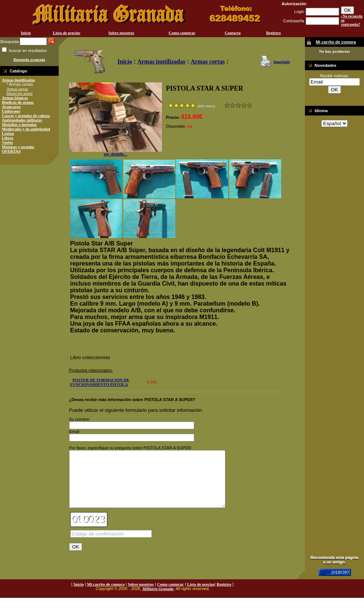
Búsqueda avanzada (29, 60)
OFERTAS (11, 151)
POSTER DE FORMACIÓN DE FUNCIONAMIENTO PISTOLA (100, 382)
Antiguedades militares (22, 120)
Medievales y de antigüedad (26, 129)
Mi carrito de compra (106, 595)
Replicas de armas (18, 102)
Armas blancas (15, 98)
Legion (8, 133)
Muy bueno (244, 105)
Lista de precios (66, 33)
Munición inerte (19, 93)
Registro (273, 33)
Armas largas (17, 89)
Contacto (233, 33)
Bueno (238, 105)
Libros (8, 138)
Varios (7, 142)
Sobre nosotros (121, 33)
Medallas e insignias (19, 124)
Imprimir (282, 62)
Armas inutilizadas (18, 80)
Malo (233, 105)
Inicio (26, 33)
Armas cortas (208, 61)
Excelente (249, 105)
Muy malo (227, 105)
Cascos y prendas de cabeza (26, 115)
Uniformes (11, 111)
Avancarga (11, 107)
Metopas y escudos (18, 147)
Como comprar (182, 33)
